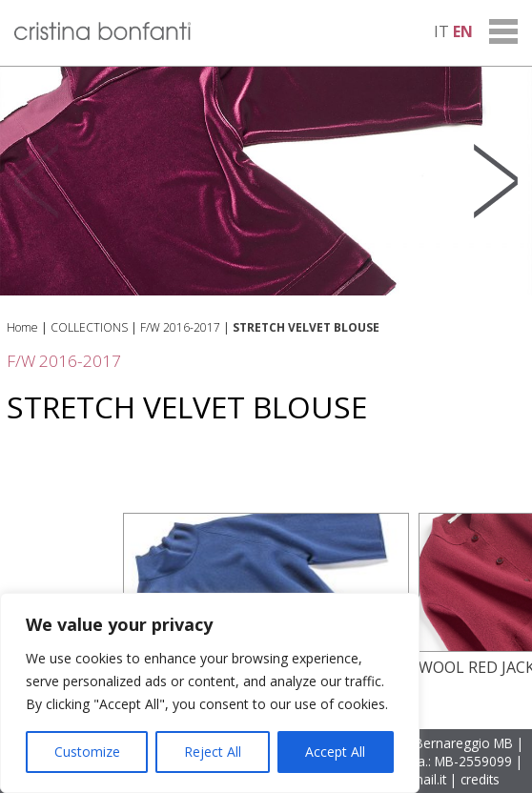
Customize (87, 752)
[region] (210, 693)
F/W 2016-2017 (180, 327)
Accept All (335, 752)
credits (480, 779)
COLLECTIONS (89, 327)
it (441, 31)
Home (22, 327)
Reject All (213, 752)
